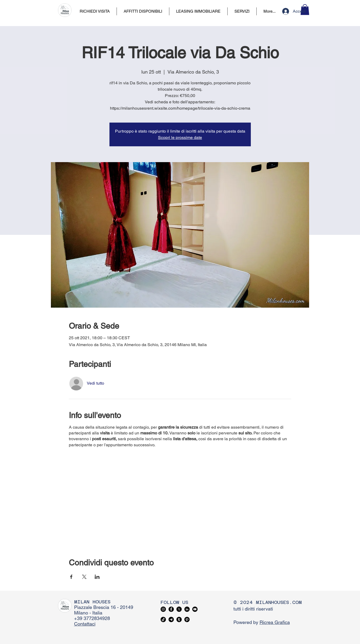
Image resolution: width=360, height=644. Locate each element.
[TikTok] (163, 619)
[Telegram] (171, 619)
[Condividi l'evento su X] (84, 577)
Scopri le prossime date (180, 137)
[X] (179, 609)
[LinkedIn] (187, 609)
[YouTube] (195, 609)
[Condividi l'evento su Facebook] (71, 577)
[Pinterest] (187, 619)
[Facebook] (171, 609)
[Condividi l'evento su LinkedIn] (97, 577)
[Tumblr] (179, 619)
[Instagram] (163, 609)
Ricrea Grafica (275, 622)
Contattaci (85, 624)
